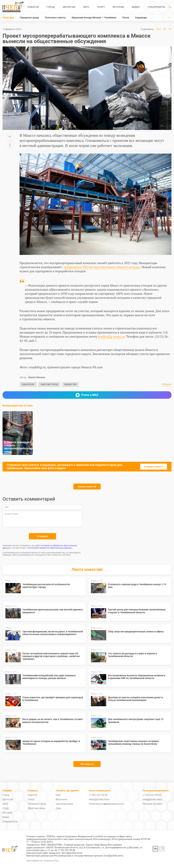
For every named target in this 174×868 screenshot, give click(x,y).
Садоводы (141, 18)
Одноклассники (64, 804)
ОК (170, 29)
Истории (118, 7)
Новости (33, 7)
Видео (136, 7)
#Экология (28, 384)
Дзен (58, 808)
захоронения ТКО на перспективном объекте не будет (102, 267)
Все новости (87, 764)
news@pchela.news (99, 799)
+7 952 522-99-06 (98, 795)
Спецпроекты (156, 7)
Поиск (31, 799)
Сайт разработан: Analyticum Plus (42, 861)
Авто (86, 7)
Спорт (101, 7)
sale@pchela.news (152, 799)
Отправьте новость (154, 467)
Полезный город (37, 804)
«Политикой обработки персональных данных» (50, 548)
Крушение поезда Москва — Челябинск (94, 18)
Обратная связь (36, 808)
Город (51, 7)
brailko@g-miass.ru (111, 336)
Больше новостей (87, 487)
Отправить (43, 536)
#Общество (70, 384)
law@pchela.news (114, 855)
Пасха (126, 18)
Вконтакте (61, 799)
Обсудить (167, 384)
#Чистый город (49, 384)
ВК (165, 29)
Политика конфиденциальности (106, 804)
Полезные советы (55, 18)
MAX (159, 29)
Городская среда (29, 18)
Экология (69, 7)
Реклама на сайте (152, 804)
